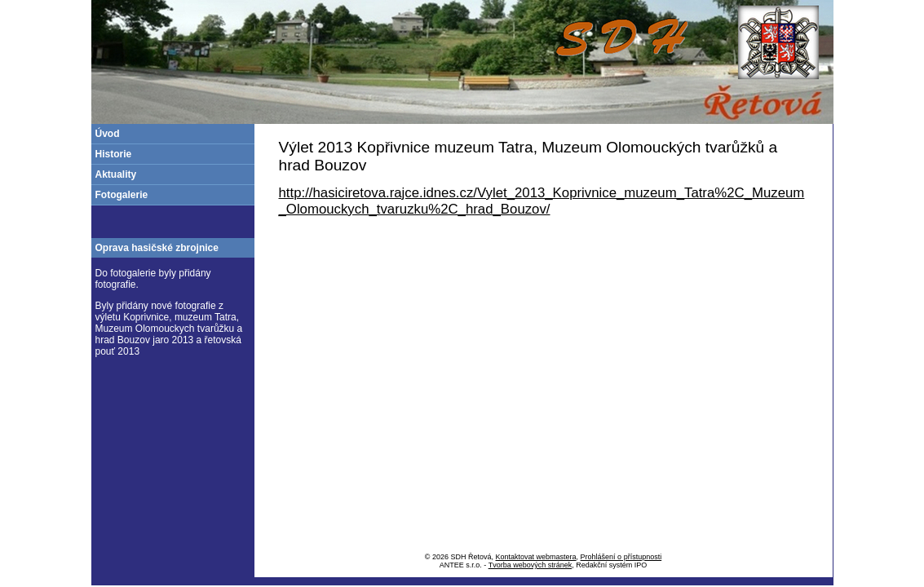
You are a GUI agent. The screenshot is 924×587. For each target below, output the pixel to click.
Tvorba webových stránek (531, 565)
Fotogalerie (122, 195)
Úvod (108, 134)
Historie (114, 154)
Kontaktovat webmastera (536, 557)
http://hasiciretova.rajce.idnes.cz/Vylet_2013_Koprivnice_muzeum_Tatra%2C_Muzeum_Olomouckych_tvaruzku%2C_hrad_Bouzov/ (542, 201)
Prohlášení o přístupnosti (621, 557)
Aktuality (116, 174)
